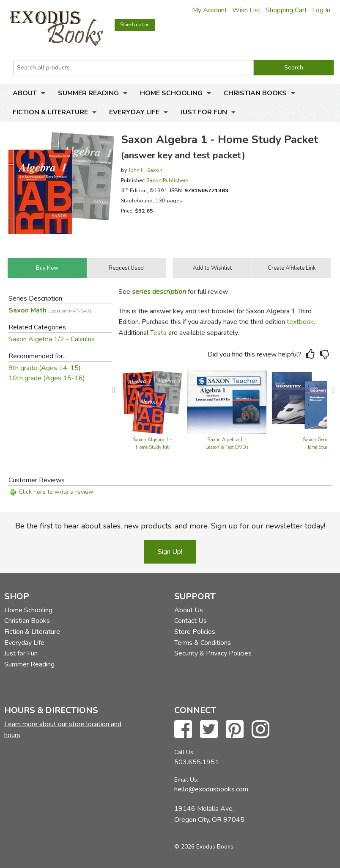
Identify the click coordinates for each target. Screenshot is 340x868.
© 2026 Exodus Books (204, 847)
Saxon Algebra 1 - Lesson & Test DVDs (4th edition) (227, 447)
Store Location (135, 25)
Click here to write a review (56, 492)
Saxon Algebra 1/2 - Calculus (52, 339)
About (25, 93)
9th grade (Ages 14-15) (45, 368)
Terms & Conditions (203, 643)
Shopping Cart (286, 10)
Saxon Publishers (167, 180)
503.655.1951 (197, 762)
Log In (321, 10)
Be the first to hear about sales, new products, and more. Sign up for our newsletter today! (170, 526)
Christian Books (255, 93)
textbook (300, 322)
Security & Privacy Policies (213, 653)
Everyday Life (134, 112)
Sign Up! (170, 552)
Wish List (246, 10)
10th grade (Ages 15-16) (47, 378)
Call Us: (184, 752)
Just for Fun (204, 112)
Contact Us (191, 621)
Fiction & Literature (50, 112)
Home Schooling (171, 93)
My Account (210, 10)
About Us (189, 610)
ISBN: (199, 190)
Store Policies (195, 632)
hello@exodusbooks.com (211, 789)
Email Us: (186, 780)
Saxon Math (50, 310)
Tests (158, 333)
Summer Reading (88, 93)
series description (159, 292)
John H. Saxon (145, 170)
